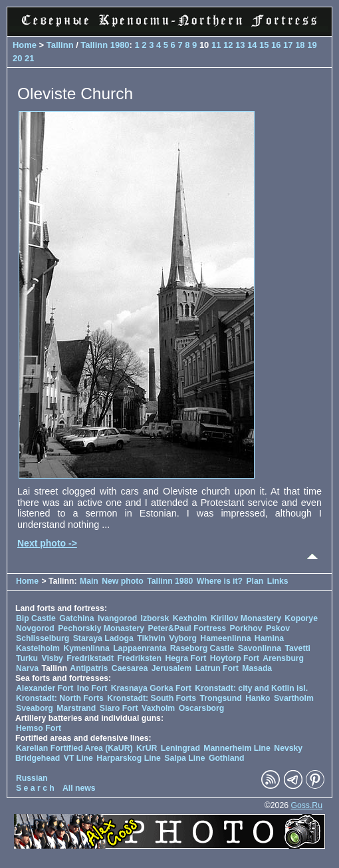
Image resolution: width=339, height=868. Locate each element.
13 (240, 45)
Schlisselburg (43, 638)
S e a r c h (35, 788)
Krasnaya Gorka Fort (151, 688)
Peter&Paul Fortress (187, 628)
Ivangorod (117, 618)
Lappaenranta (140, 648)
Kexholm (190, 618)
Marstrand (76, 708)
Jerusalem (172, 668)
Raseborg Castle (202, 648)
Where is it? (220, 581)
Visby (52, 658)
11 (216, 45)
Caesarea (130, 668)
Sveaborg (35, 708)
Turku (27, 658)
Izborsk (155, 618)
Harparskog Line (129, 758)
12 (228, 45)
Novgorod (35, 628)
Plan (255, 581)
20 (17, 58)
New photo (123, 581)
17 (288, 45)
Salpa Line (184, 758)
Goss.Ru (306, 805)
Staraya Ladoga (103, 638)
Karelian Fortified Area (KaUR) (74, 748)
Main (89, 581)
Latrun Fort (217, 668)
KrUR (147, 748)
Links (278, 581)
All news (79, 788)
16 (276, 45)
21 (29, 58)
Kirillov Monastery (246, 618)
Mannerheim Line (237, 748)
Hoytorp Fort (235, 658)
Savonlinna (260, 648)
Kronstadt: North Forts (61, 698)
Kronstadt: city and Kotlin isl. (251, 688)
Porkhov (246, 628)
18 (300, 45)
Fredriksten (139, 658)
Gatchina (76, 618)
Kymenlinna (86, 648)
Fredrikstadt (90, 658)
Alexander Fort (45, 688)
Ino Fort (92, 688)
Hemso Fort (39, 728)
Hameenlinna (225, 638)
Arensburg (283, 658)
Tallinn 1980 (105, 45)
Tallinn (60, 45)
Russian (32, 778)
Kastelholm (38, 648)
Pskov (278, 628)
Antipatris (89, 668)
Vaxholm (158, 708)
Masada (257, 668)
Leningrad (180, 748)
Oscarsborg (202, 708)
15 (264, 45)
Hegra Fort (185, 658)
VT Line (78, 758)
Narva (27, 668)
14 (252, 45)
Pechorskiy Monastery (101, 628)
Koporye (301, 618)
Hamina (269, 638)
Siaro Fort (119, 708)
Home (25, 45)
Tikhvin (151, 638)
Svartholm (294, 698)
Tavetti (297, 648)
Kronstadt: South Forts (152, 698)
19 (312, 45)
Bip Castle (36, 618)
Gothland (227, 758)
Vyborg (183, 638)
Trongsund (221, 698)
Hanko (258, 698)
